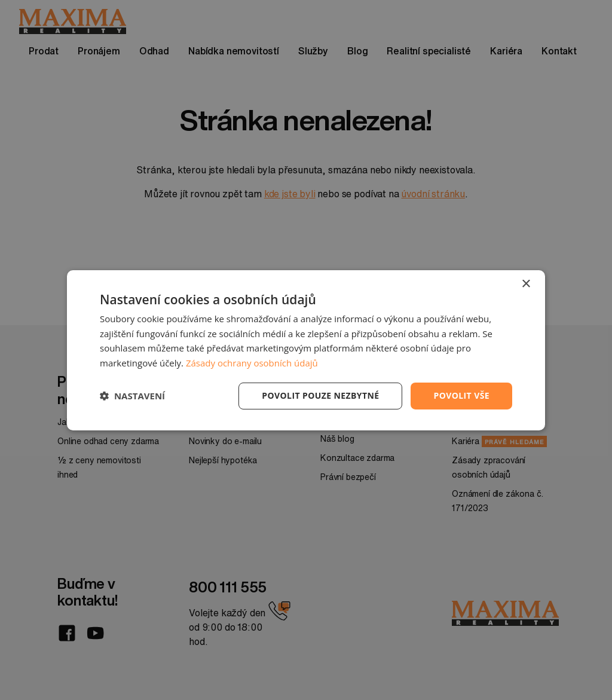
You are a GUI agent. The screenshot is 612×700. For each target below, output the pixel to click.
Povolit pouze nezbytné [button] (320, 395)
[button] (132, 396)
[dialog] (306, 350)
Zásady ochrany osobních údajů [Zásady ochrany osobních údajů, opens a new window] (252, 363)
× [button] (526, 284)
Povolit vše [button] (461, 395)
